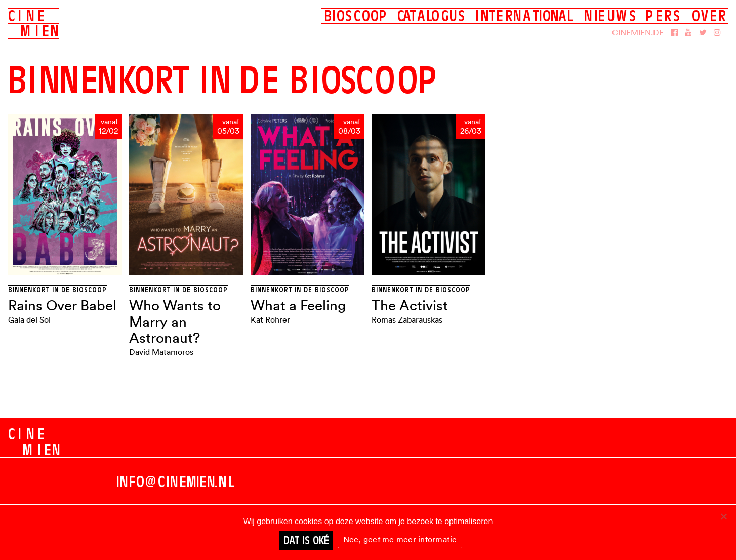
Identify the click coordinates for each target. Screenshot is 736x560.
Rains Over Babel (62, 305)
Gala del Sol (29, 319)
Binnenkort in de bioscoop (57, 290)
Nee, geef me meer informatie (400, 539)
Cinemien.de (638, 32)
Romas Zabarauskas (407, 319)
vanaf (109, 122)
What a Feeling (298, 305)
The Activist (410, 305)
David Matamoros (161, 352)
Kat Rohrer (270, 319)
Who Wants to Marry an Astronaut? (175, 322)
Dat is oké (306, 540)
